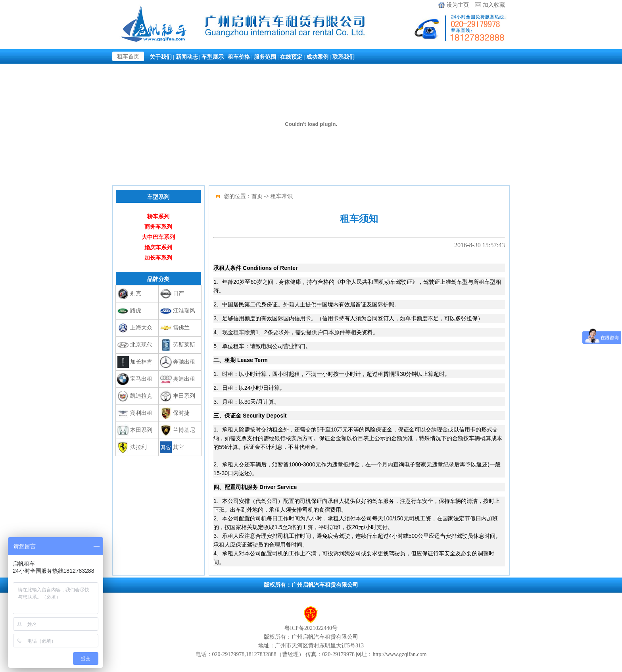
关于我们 (161, 57)
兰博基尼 (184, 430)
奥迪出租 (184, 379)
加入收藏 (494, 5)
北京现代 (141, 345)
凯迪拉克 (141, 396)
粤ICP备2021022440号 (311, 628)
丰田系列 (184, 396)
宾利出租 (141, 413)
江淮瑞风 (184, 311)
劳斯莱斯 (184, 345)
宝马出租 (141, 379)
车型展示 (213, 57)
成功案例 (317, 57)
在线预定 (291, 57)
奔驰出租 (184, 362)
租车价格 (239, 57)
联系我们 (344, 57)
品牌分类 (158, 279)
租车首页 (128, 57)
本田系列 (141, 430)
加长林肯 (141, 362)
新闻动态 (187, 57)
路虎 (136, 311)
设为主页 (458, 5)
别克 (136, 294)
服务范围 (265, 57)
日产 (179, 294)
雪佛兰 (181, 328)
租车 (239, 332)
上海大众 (141, 328)
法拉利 (138, 447)
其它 (179, 447)
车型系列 (158, 197)
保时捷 (181, 413)
